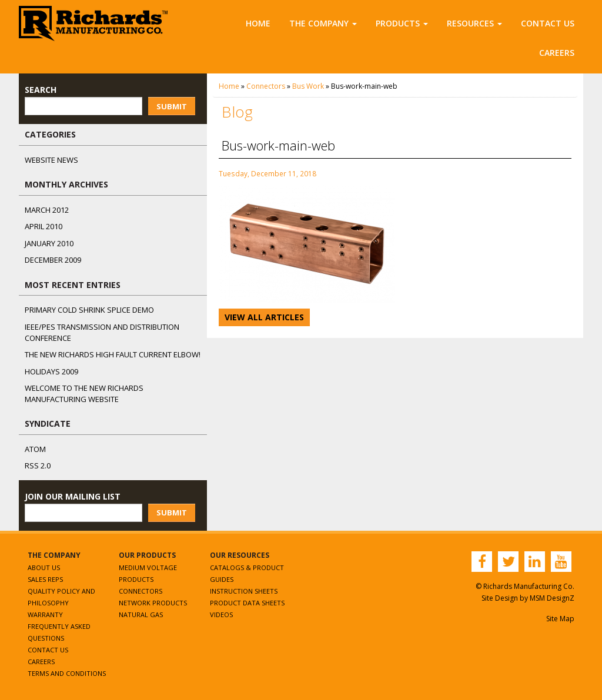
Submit (172, 106)
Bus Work (308, 86)
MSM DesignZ (552, 598)
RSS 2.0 (38, 465)
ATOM (35, 449)
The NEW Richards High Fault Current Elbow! (113, 354)
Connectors (266, 86)
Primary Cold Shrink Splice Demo (89, 310)
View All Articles (264, 317)
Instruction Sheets (244, 591)
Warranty (45, 614)
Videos (221, 614)
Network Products (153, 603)
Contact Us (548, 23)
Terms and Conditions (67, 673)
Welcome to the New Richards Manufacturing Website (84, 393)
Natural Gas (141, 614)
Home (258, 23)
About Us (44, 567)
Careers (557, 53)
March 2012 (47, 210)
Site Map (560, 619)
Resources (474, 23)
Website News (51, 160)
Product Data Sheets (247, 603)
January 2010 (49, 243)
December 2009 (53, 260)
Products (402, 23)
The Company (323, 23)
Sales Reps (45, 579)
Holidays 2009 (51, 371)
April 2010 (44, 226)
